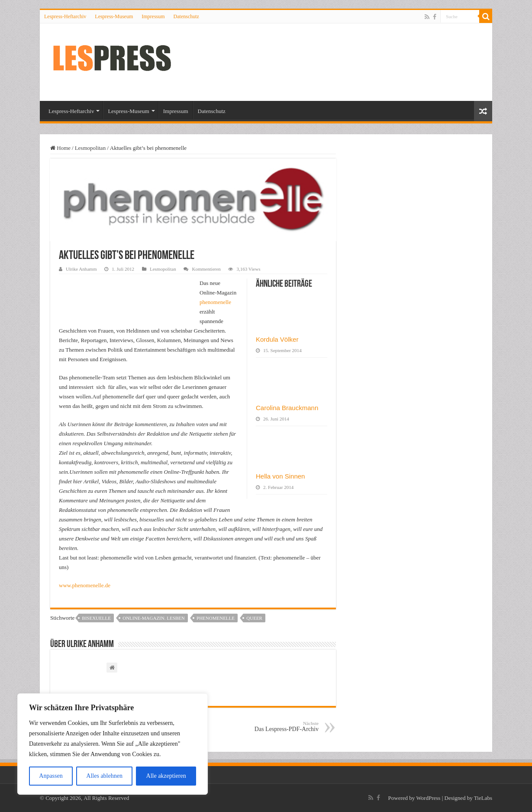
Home (60, 148)
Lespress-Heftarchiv (65, 16)
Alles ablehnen (104, 776)
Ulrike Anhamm (81, 269)
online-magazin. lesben (154, 618)
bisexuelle (96, 618)
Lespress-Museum (114, 16)
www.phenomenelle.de (85, 585)
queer (254, 618)
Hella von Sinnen (280, 476)
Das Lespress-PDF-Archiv (274, 726)
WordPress (428, 798)
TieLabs (483, 798)
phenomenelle (215, 302)
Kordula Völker (277, 339)
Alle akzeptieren (166, 776)
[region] (113, 744)
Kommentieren (206, 269)
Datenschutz (186, 16)
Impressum (153, 16)
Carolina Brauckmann (287, 408)
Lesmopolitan (90, 148)
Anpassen (51, 776)
